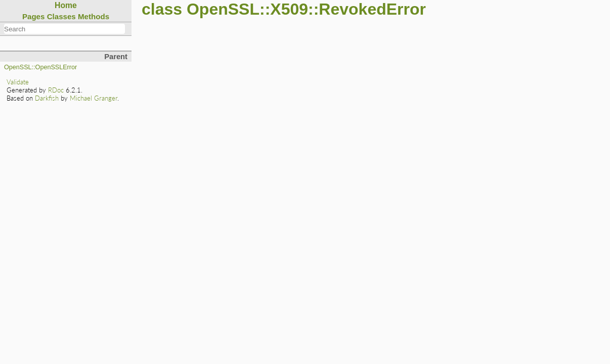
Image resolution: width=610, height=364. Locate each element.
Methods (94, 16)
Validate (18, 82)
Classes (61, 16)
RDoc (56, 90)
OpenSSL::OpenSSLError (40, 67)
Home (66, 5)
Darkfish (47, 98)
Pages (34, 16)
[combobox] (64, 29)
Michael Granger (94, 98)
